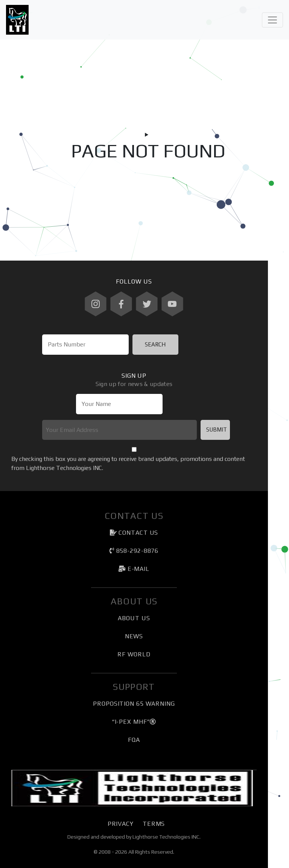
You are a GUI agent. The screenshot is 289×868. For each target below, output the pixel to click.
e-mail (134, 569)
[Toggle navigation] (272, 20)
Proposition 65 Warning (134, 704)
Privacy (121, 824)
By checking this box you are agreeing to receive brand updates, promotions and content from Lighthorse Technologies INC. (128, 463)
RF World (134, 654)
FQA (134, 740)
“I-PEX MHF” (134, 722)
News (134, 636)
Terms (154, 824)
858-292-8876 (134, 551)
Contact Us (134, 533)
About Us (134, 618)
